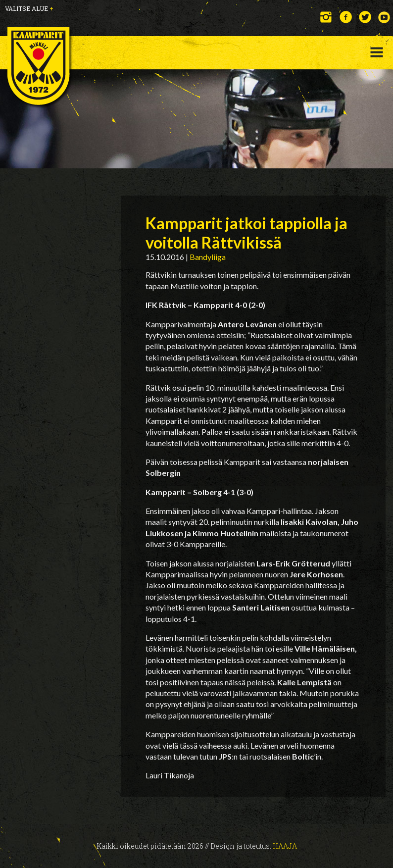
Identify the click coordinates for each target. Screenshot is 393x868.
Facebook (346, 17)
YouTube (384, 17)
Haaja (285, 846)
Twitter (365, 17)
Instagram (326, 17)
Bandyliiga (208, 257)
